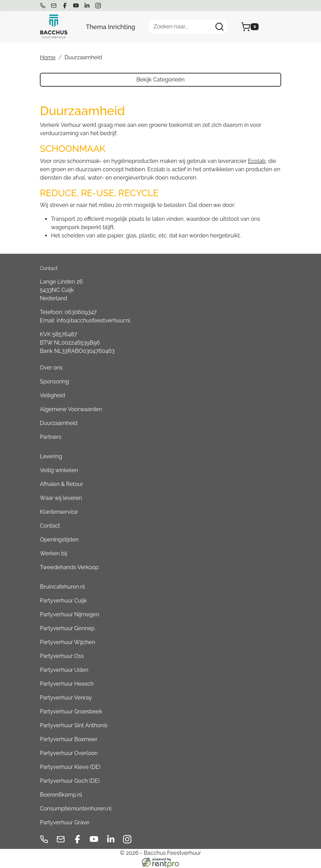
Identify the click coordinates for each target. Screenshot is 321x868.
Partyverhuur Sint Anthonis (74, 725)
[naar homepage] (54, 27)
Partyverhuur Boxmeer (69, 739)
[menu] (276, 27)
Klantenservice (59, 512)
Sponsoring (54, 381)
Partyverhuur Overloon (69, 753)
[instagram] (98, 6)
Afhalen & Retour (62, 484)
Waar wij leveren (61, 498)
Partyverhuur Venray (66, 698)
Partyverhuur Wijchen (67, 642)
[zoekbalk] (188, 27)
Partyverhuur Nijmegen (70, 614)
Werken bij (53, 553)
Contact (50, 526)
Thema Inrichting (111, 27)
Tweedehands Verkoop (69, 567)
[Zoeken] (219, 27)
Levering (51, 456)
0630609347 (81, 312)
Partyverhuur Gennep (67, 628)
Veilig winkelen (59, 470)
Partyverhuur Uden (64, 670)
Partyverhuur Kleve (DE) (70, 767)
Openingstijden (59, 540)
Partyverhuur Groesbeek (71, 711)
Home (48, 57)
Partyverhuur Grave (64, 822)
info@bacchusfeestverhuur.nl (93, 320)
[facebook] (65, 6)
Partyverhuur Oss (62, 656)
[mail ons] (54, 6)
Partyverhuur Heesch (67, 684)
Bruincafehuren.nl (62, 587)
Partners (51, 437)
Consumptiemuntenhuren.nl (76, 809)
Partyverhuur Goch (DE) (70, 781)
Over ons (51, 368)
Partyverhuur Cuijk (63, 601)
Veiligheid (53, 395)
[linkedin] (87, 6)
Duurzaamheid (59, 423)
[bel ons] (43, 6)
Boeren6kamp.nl (61, 795)
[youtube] (76, 6)
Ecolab (257, 161)
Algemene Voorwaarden (71, 409)
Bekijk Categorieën (160, 80)
